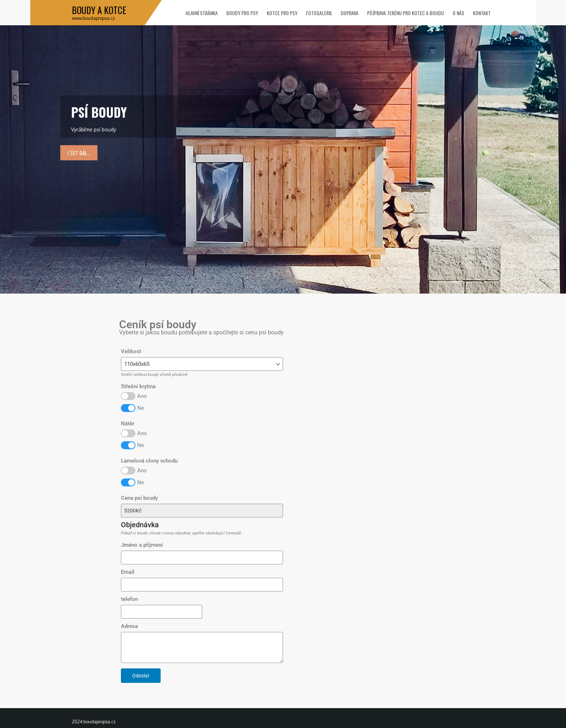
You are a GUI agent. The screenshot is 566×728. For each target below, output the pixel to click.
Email (128, 572)
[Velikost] (202, 364)
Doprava (350, 13)
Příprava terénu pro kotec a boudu (406, 13)
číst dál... (79, 153)
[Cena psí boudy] (202, 511)
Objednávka (140, 525)
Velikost (131, 351)
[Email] (202, 585)
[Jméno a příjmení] (202, 558)
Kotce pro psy (282, 13)
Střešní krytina (138, 386)
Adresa (129, 626)
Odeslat (141, 676)
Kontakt (482, 13)
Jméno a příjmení (142, 545)
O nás (458, 13)
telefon (129, 599)
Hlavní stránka (202, 13)
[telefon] (162, 612)
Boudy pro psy (242, 13)
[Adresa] (202, 647)
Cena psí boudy (139, 498)
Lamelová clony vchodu (149, 461)
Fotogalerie (319, 13)
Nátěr (128, 424)
